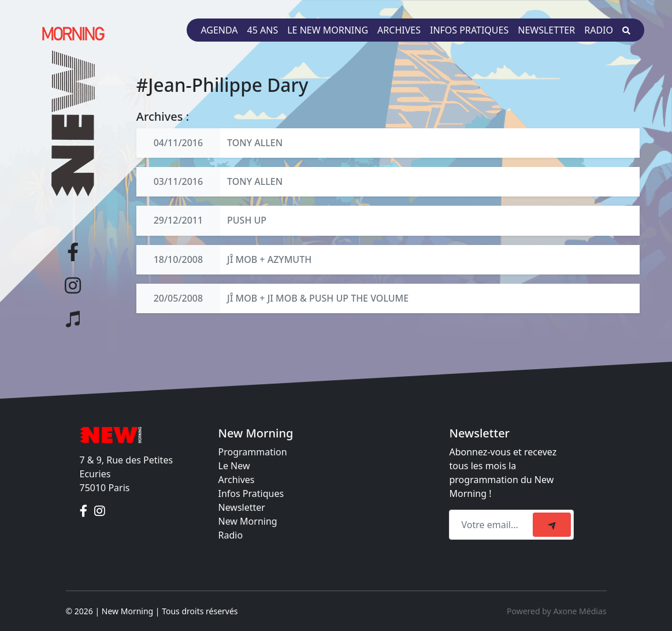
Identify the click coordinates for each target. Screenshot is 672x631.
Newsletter (546, 30)
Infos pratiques (469, 30)
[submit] (552, 525)
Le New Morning (328, 30)
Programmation (253, 452)
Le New (234, 466)
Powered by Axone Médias (556, 611)
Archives (399, 30)
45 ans (263, 30)
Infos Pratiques (251, 493)
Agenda (219, 30)
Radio (599, 30)
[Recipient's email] (493, 525)
